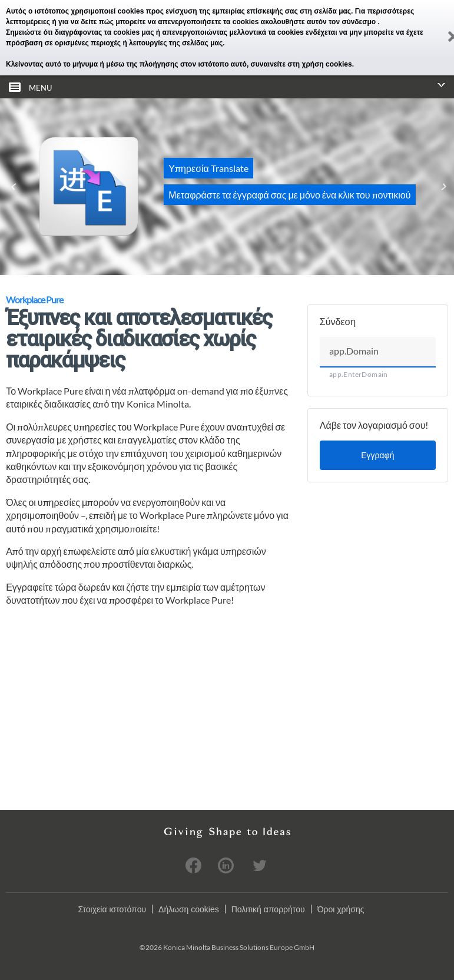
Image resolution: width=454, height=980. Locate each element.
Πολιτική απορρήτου (268, 909)
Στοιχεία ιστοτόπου (112, 909)
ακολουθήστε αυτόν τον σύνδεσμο (319, 22)
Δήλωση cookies (189, 909)
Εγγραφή (377, 455)
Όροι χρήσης (341, 909)
